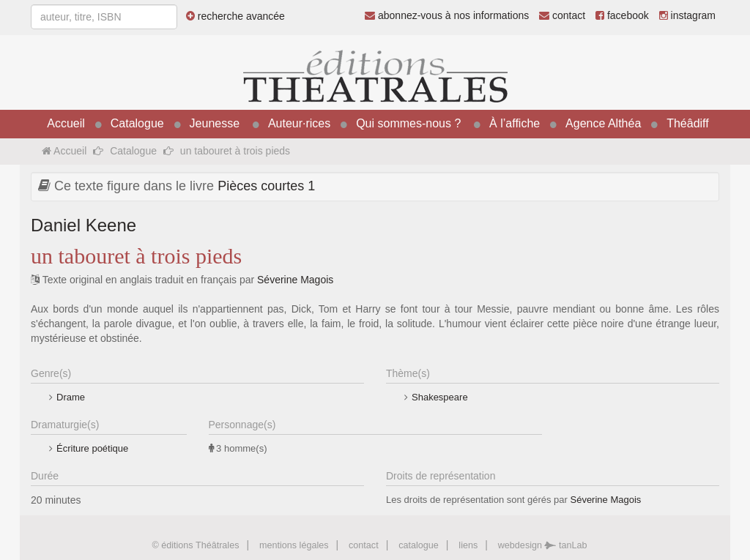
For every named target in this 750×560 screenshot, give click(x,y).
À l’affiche (515, 123)
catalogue (419, 545)
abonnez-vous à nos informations (447, 15)
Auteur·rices (299, 123)
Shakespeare (440, 397)
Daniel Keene (83, 225)
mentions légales (294, 545)
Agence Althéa (603, 123)
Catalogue (137, 123)
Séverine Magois (295, 280)
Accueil (66, 123)
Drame (71, 397)
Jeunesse (215, 123)
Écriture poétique (92, 448)
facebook (622, 15)
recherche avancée (235, 16)
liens (468, 545)
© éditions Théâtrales (195, 545)
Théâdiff (688, 123)
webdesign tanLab (543, 545)
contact (562, 15)
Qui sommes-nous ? (408, 123)
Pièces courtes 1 (266, 186)
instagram (687, 15)
